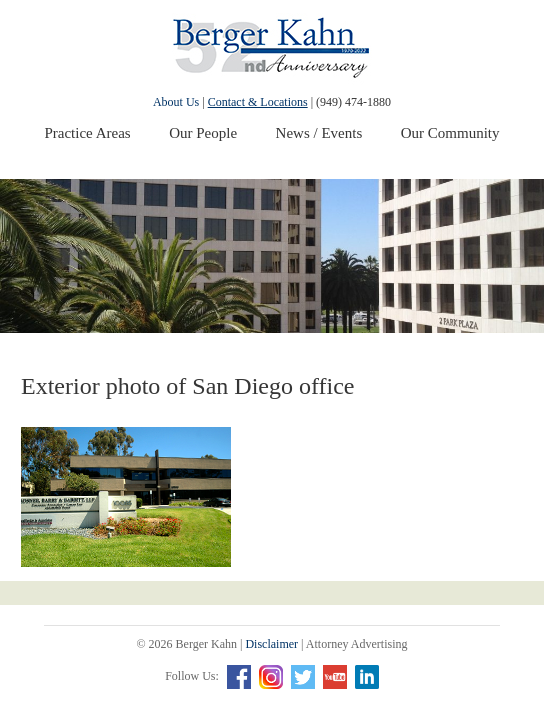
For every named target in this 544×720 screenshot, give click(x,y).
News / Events (319, 133)
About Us (176, 102)
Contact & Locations (258, 102)
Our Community (450, 133)
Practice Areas (87, 133)
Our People (203, 133)
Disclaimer (271, 644)
